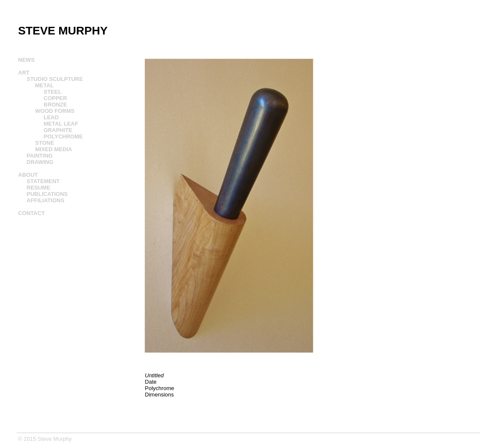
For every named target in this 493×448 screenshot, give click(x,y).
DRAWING (40, 162)
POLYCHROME (63, 136)
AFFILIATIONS (46, 200)
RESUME (39, 188)
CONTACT (32, 213)
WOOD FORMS (55, 111)
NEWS (27, 60)
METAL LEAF (61, 124)
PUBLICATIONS (47, 194)
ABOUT (28, 175)
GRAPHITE (58, 130)
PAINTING (40, 156)
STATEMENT (43, 181)
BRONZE (56, 105)
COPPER (56, 98)
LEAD (51, 117)
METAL (45, 85)
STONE (45, 143)
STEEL (53, 92)
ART (24, 73)
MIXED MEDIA (54, 149)
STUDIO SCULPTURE (55, 79)
